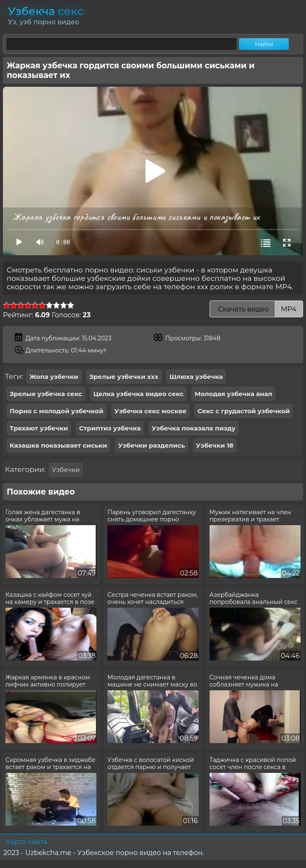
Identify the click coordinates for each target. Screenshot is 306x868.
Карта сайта (26, 842)
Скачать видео (256, 309)
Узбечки (66, 470)
